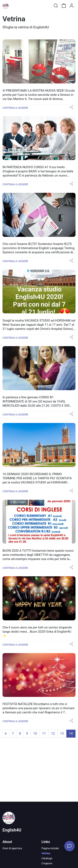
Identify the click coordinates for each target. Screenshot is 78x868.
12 (53, 734)
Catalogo (47, 858)
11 (44, 734)
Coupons (47, 863)
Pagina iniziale (50, 848)
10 (35, 734)
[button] (71, 109)
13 (62, 734)
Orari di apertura (12, 848)
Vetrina (46, 853)
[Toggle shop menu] (14, 6)
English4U (12, 830)
